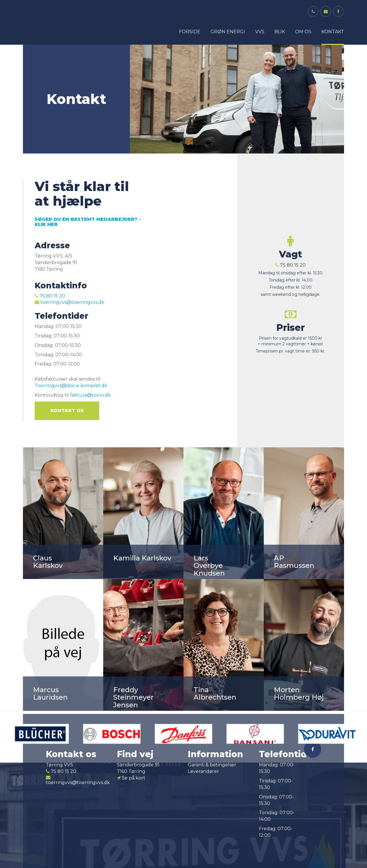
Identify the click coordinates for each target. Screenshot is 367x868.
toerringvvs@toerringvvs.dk (70, 302)
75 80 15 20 (50, 296)
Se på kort (131, 778)
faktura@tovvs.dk (90, 395)
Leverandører (203, 771)
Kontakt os (67, 411)
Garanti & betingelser (212, 765)
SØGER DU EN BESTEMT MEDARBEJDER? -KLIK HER (88, 222)
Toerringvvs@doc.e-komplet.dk (71, 386)
